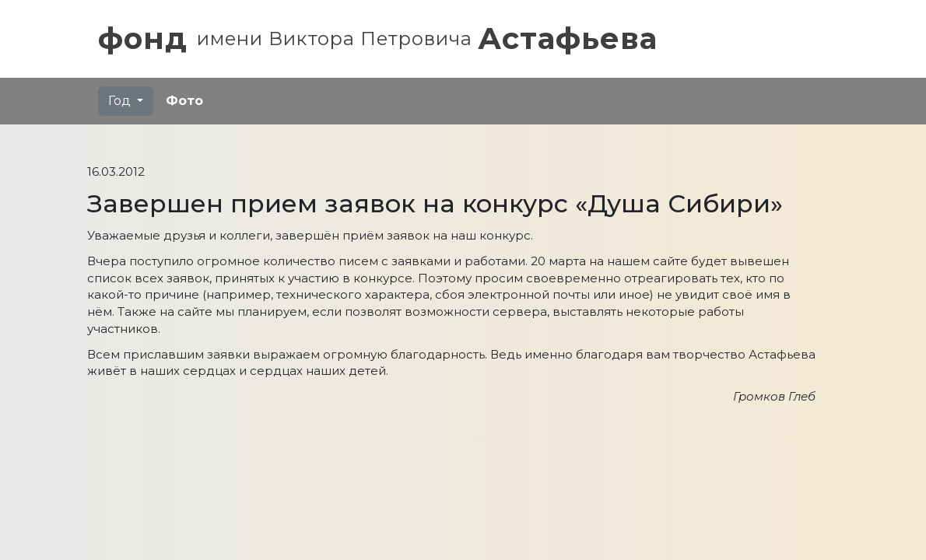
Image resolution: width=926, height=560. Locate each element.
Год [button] (121, 101)
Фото (184, 101)
